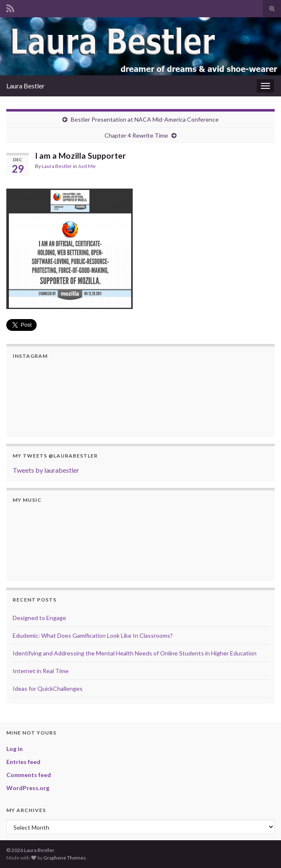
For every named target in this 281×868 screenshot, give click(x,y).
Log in (15, 749)
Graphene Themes (65, 858)
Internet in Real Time (41, 671)
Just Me (87, 166)
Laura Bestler (25, 86)
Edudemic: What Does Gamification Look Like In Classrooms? (93, 635)
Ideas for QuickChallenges (48, 688)
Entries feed (23, 762)
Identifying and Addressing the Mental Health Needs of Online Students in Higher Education (135, 653)
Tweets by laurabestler (46, 470)
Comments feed (29, 775)
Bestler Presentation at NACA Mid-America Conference (145, 119)
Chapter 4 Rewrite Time (136, 135)
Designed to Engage (39, 618)
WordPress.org (28, 788)
